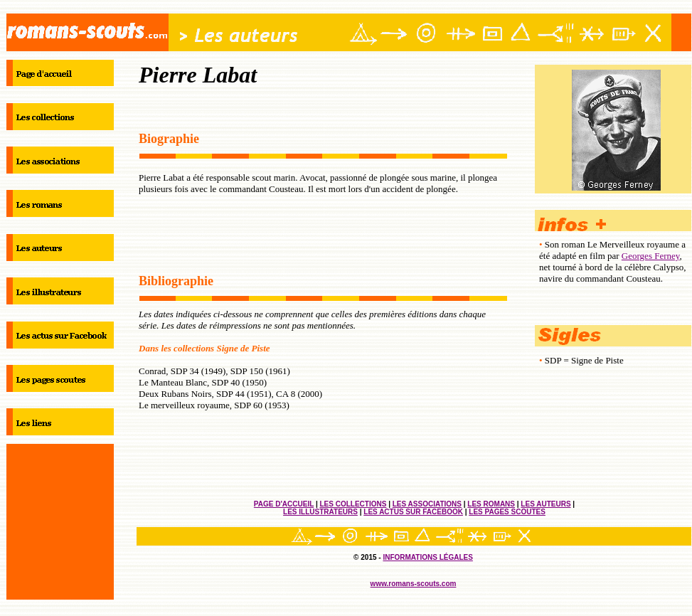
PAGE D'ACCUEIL (284, 504)
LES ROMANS (491, 504)
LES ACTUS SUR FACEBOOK (413, 512)
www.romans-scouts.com (414, 584)
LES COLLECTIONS (353, 504)
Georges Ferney (651, 256)
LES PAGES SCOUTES (507, 512)
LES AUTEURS (545, 504)
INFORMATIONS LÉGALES (427, 557)
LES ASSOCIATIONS (427, 504)
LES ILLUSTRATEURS (320, 512)
